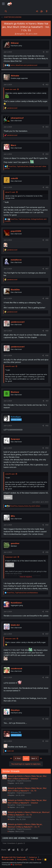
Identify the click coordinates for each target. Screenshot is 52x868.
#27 (47, 269)
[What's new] (47, 11)
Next (35, 758)
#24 (47, 154)
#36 (47, 612)
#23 (47, 127)
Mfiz (13, 516)
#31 (47, 401)
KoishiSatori (16, 603)
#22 (47, 85)
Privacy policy (22, 859)
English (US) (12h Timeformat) (14, 857)
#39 (47, 719)
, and (24, 65)
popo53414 (16, 231)
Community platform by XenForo (22, 863)
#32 (47, 426)
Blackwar (15, 392)
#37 (47, 634)
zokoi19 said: (10, 366)
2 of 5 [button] (26, 758)
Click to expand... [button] (26, 577)
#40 (47, 741)
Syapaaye (15, 439)
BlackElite (15, 290)
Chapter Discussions (24, 781)
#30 (47, 355)
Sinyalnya (15, 710)
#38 (47, 677)
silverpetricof (17, 118)
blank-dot (15, 625)
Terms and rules (8, 859)
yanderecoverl (18, 322)
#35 (47, 552)
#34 (47, 525)
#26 (47, 240)
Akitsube (15, 76)
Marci (13, 145)
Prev (18, 758)
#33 (47, 448)
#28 (47, 298)
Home (39, 859)
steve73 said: (10, 192)
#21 (47, 52)
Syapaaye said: (11, 557)
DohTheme (18, 865)
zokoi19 (14, 178)
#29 (47, 331)
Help (32, 859)
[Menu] (3, 4)
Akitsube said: (10, 639)
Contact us (33, 857)
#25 (47, 187)
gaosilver (15, 543)
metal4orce (16, 260)
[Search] (6, 11)
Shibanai (15, 43)
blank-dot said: (11, 89)
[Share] (44, 52)
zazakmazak (17, 668)
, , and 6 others (25, 506)
